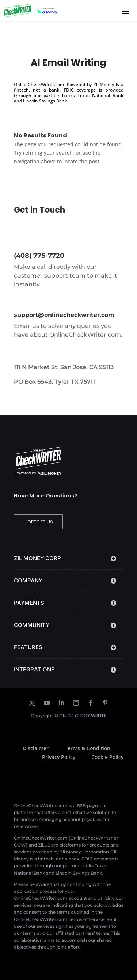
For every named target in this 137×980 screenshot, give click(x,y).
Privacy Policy (59, 757)
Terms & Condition (87, 748)
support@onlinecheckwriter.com (64, 315)
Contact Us (38, 522)
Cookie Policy (107, 757)
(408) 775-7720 (39, 256)
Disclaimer (36, 748)
